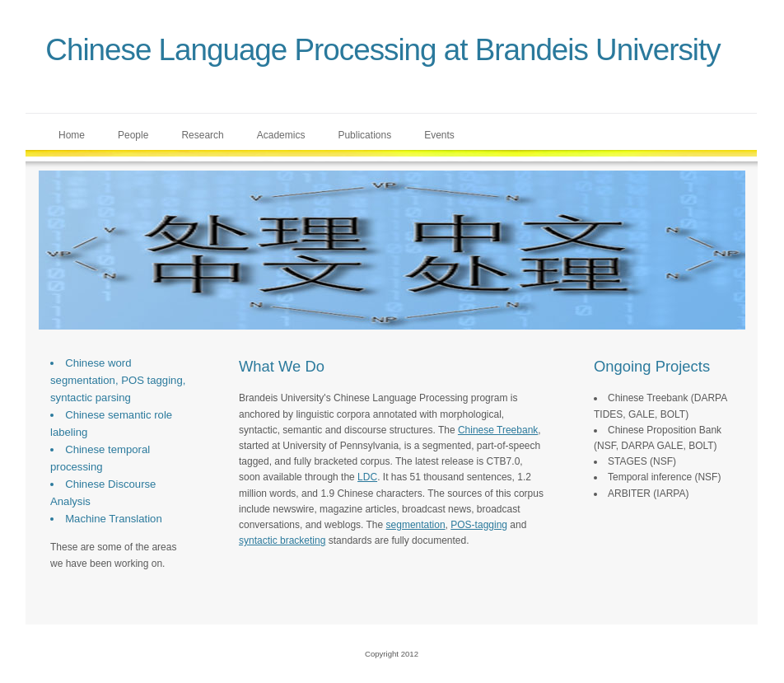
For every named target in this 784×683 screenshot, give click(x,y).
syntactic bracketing (282, 540)
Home (72, 135)
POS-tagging (479, 525)
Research (202, 135)
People (133, 135)
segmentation (416, 525)
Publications (364, 135)
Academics (281, 135)
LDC (367, 477)
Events (439, 135)
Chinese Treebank (498, 430)
